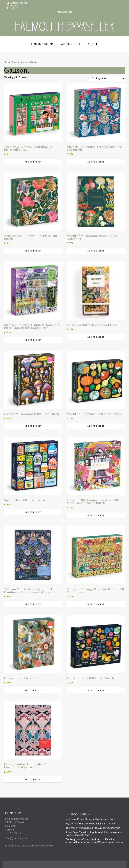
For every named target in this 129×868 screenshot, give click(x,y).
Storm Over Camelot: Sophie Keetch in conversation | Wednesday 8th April (94, 834)
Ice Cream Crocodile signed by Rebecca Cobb (90, 819)
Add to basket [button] (33, 162)
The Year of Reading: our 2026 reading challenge (93, 828)
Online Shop (42, 44)
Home (7, 62)
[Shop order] (107, 78)
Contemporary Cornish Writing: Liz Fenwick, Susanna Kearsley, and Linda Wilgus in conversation (94, 841)
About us (69, 44)
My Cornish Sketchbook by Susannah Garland (91, 823)
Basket (92, 44)
